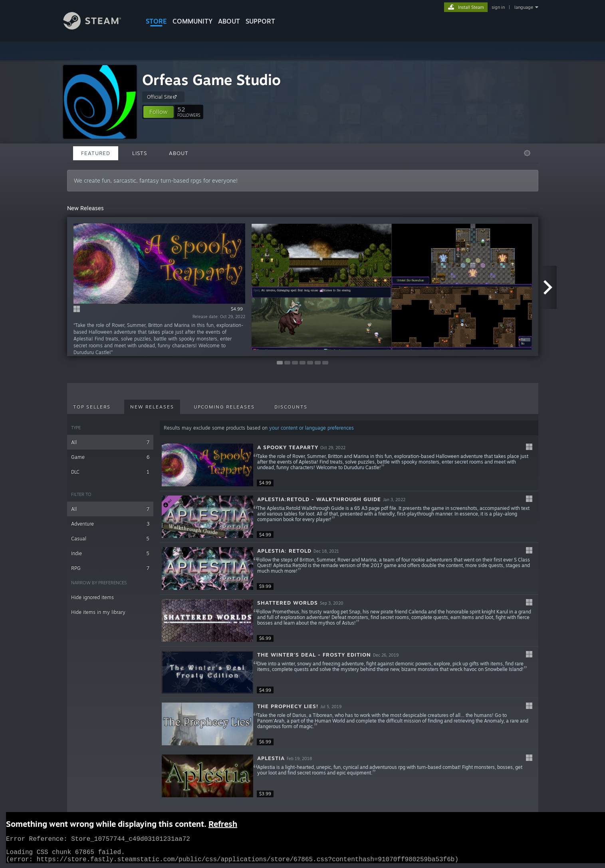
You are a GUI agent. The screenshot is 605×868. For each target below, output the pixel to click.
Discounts (291, 407)
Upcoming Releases (224, 407)
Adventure (110, 524)
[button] (159, 112)
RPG (110, 568)
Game (110, 457)
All (110, 442)
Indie (110, 553)
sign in (498, 7)
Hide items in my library (98, 612)
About (229, 21)
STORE (156, 21)
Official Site (163, 97)
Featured (96, 153)
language (524, 7)
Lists (140, 153)
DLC (110, 472)
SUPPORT (260, 21)
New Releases (152, 407)
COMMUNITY (192, 21)
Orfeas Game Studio (211, 80)
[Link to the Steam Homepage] (98, 27)
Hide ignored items (92, 597)
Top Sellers (92, 407)
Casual (110, 539)
